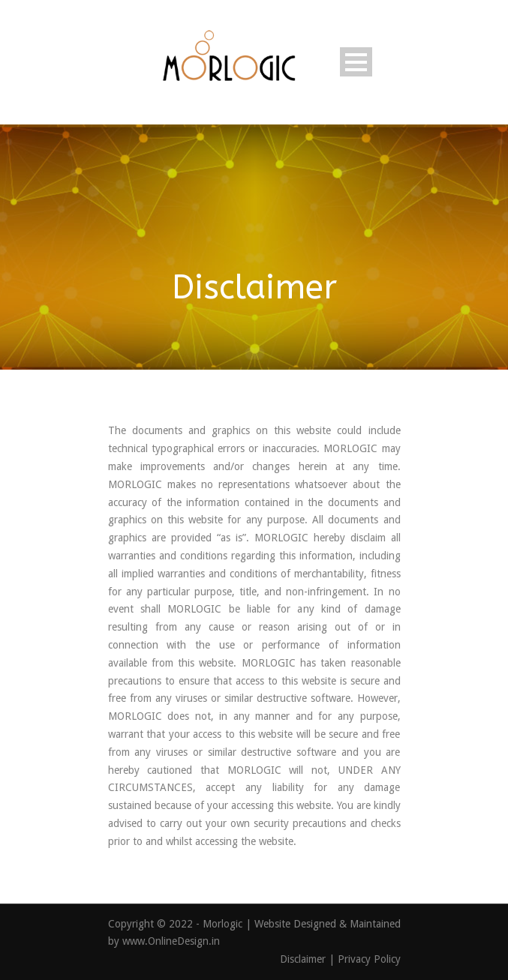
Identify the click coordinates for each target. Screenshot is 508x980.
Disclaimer (304, 959)
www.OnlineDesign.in (171, 941)
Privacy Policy (369, 959)
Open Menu (356, 62)
